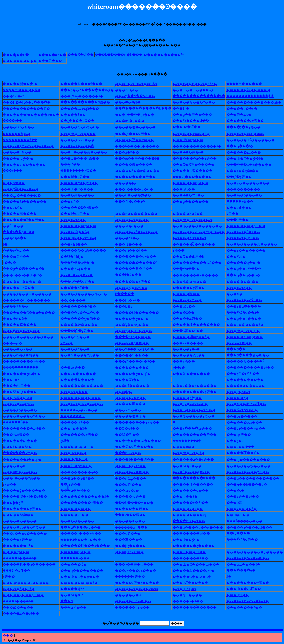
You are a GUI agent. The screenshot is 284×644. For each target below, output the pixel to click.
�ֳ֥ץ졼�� (74, 484)
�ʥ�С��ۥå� (192, 453)
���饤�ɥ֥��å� (248, 337)
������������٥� (202, 96)
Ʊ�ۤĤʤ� (75, 257)
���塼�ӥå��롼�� (28, 496)
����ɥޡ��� (23, 441)
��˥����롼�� (138, 459)
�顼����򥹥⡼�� (194, 121)
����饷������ (252, 90)
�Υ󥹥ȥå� (239, 257)
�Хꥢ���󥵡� (131, 410)
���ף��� (78, 349)
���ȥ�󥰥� (241, 398)
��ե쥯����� (136, 337)
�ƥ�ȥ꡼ (127, 306)
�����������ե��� (147, 108)
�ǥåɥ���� (191, 595)
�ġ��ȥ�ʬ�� (246, 171)
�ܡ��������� (251, 183)
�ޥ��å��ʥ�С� (26, 275)
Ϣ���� (242, 533)
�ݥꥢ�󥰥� (73, 202)
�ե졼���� (191, 331)
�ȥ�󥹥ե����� (247, 306)
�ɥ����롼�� (136, 195)
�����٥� (244, 570)
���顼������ (139, 127)
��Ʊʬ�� (131, 380)
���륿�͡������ (198, 607)
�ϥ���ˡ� (243, 146)
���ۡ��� (77, 392)
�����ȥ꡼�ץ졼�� (249, 121)
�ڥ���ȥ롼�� (136, 134)
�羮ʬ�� (17, 183)
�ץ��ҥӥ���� (137, 331)
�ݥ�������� (249, 251)
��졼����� (81, 195)
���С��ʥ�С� (195, 577)
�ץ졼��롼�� (246, 496)
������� (79, 509)
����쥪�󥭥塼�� (137, 269)
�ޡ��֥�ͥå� (77, 429)
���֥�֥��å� (190, 441)
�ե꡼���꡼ (70, 601)
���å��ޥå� (22, 589)
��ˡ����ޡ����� (29, 583)
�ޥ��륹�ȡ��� (138, 564)
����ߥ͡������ (197, 244)
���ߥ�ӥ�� (134, 398)
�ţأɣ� (127, 392)
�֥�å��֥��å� (21, 601)
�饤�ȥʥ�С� (80, 466)
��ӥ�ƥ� (18, 319)
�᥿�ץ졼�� (67, 343)
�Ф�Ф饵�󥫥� (131, 102)
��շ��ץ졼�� (247, 127)
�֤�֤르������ (247, 84)
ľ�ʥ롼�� (243, 343)
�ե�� (239, 349)
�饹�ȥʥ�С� (246, 410)
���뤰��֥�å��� (85, 84)
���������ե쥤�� (89, 102)
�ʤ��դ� (19, 55)
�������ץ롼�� (27, 416)
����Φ (18, 466)
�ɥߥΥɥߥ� (188, 589)
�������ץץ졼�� (141, 422)
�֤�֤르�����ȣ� (25, 90)
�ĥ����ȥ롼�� (195, 472)
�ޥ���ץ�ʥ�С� (138, 349)
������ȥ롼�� (249, 226)
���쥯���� (193, 238)
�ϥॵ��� (77, 607)
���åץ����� (82, 325)
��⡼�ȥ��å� (246, 313)
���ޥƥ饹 (76, 589)
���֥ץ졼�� (243, 201)
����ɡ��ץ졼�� (197, 459)
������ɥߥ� (23, 61)
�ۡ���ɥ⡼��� (134, 527)
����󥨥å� (5, 244)
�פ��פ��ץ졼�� (138, 96)
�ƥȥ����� (245, 416)
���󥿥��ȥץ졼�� (10, 484)
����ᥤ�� (18, 422)
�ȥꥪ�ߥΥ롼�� (246, 374)
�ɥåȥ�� (187, 189)
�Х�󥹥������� (238, 294)
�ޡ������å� (248, 325)
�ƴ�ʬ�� (242, 392)
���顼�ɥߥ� (134, 416)
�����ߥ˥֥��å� (249, 134)
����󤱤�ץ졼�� (179, 250)
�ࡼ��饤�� (190, 127)
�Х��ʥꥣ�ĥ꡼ (192, 257)
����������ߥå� (30, 109)
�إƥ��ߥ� (188, 497)
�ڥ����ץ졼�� (196, 428)
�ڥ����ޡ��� (138, 115)
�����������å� (200, 146)
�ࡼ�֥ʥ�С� (77, 459)
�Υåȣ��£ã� (21, 398)
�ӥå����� (21, 607)
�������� (247, 189)
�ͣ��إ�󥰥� (129, 183)
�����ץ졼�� (194, 183)
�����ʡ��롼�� (27, 220)
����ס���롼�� (251, 558)
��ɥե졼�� (78, 214)
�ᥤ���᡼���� (15, 171)
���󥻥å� (229, 577)
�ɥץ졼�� (76, 367)
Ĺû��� (16, 226)
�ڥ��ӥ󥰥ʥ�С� (194, 404)
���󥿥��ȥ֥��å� (179, 368)
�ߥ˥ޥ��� (243, 208)
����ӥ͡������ (85, 404)
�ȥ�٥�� (18, 238)
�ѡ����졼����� (87, 152)
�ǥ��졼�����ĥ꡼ (27, 269)
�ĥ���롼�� (80, 275)
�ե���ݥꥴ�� (23, 453)
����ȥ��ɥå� (136, 374)
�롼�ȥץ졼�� (134, 466)
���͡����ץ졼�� (251, 583)
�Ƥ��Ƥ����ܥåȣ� (198, 84)
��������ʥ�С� (87, 294)
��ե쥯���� (192, 521)
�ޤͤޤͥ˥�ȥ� (130, 90)
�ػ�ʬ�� (130, 152)
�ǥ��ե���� (247, 269)
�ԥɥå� (16, 343)
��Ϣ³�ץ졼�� (80, 331)
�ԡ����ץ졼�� (83, 355)
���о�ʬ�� (191, 214)
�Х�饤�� (84, 55)
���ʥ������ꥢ (140, 263)
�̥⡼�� (74, 164)
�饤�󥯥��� (184, 108)
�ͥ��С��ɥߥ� (80, 447)
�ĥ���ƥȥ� (21, 447)
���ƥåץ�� (191, 398)
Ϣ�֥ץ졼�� (243, 177)
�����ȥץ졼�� (83, 435)
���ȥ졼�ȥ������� (32, 146)
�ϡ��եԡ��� (135, 325)
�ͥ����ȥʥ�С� (25, 374)
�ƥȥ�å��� (190, 466)
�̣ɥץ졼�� (242, 435)
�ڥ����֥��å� (25, 195)
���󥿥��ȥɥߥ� (65, 441)
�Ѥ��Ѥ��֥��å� (196, 90)
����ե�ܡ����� (252, 165)
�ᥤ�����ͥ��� (247, 521)
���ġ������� (27, 491)
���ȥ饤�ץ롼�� (83, 183)
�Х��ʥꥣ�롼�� (250, 404)
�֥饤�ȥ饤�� (19, 570)
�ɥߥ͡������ (136, 386)
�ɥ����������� (201, 226)
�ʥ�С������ (196, 220)
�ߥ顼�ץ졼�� (191, 140)
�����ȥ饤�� (248, 300)
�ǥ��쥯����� (196, 115)
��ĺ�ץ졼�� (79, 552)
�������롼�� (139, 177)
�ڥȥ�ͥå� (130, 491)
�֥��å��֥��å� (23, 558)
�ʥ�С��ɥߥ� (247, 331)
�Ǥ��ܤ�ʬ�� (81, 478)
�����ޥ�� (246, 282)
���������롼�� (254, 367)
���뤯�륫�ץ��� (197, 102)
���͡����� (81, 380)
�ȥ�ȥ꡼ (238, 441)
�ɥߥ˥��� (131, 534)
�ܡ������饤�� (197, 410)
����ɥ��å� (247, 263)
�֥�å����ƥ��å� (84, 540)
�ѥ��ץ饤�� (192, 195)
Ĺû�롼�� (130, 435)
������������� (32, 337)
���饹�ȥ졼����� (87, 250)
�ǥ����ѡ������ (31, 294)
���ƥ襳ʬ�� (22, 515)
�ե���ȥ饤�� (81, 282)
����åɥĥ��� (248, 423)
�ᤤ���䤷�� (134, 515)
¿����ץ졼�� (81, 121)
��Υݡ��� (79, 269)
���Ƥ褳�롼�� (137, 601)
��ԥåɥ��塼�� (24, 355)
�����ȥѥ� (22, 404)
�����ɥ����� (85, 386)
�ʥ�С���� (80, 189)
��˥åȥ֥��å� (78, 232)
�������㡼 (81, 146)
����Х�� (21, 349)
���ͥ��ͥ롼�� (135, 472)
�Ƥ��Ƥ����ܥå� (140, 84)
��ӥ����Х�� (249, 386)
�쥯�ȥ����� (248, 195)
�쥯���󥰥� (54, 61)
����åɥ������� (30, 300)
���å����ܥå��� (253, 527)
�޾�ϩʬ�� (130, 238)
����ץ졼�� (192, 288)
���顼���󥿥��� (134, 404)
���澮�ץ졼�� (136, 282)
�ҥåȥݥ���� (134, 478)
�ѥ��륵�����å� (141, 158)
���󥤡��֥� (174, 422)
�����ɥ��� (194, 491)
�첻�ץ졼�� (78, 177)
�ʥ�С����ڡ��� (199, 564)
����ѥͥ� (77, 564)
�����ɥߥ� (22, 546)
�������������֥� (253, 96)
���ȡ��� (133, 521)
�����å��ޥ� (194, 134)
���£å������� (28, 202)
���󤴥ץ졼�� (9, 577)
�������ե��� (197, 478)
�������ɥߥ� (83, 472)
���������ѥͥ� (140, 589)
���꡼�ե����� (125, 294)
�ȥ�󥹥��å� (16, 208)
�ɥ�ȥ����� (23, 410)
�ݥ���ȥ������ (198, 386)
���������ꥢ (167, 55)
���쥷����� (137, 164)
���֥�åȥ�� (20, 134)
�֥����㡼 (75, 416)
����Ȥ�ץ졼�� (83, 207)
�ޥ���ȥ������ (28, 534)
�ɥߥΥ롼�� (19, 256)
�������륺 (193, 515)
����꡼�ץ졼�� (233, 214)
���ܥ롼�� (191, 319)
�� (6, 55)
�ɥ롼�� (241, 595)
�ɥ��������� (85, 571)
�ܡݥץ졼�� (19, 435)
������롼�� (195, 533)
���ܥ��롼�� (24, 613)
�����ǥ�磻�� (84, 319)
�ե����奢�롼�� (251, 355)
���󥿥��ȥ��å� (9, 263)
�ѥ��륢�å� (191, 152)
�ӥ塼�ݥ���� (23, 472)
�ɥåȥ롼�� (19, 306)
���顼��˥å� (247, 453)
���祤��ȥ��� (138, 140)
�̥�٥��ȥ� (190, 269)
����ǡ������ (140, 232)
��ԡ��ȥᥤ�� (135, 288)
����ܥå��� (247, 152)
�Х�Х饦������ (197, 164)
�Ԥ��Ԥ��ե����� (30, 102)
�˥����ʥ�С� (137, 189)
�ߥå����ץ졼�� (249, 428)
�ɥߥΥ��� (132, 485)
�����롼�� (135, 509)
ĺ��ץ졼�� (19, 552)
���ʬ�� (77, 220)
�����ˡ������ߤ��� (34, 115)
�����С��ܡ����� (32, 313)
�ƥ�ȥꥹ (16, 503)
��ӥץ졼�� (20, 386)
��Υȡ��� (78, 337)
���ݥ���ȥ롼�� (27, 595)
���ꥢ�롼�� (135, 355)
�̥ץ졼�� (187, 361)
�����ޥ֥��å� (82, 583)
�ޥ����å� (245, 509)
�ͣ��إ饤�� (78, 288)
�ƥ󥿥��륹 (238, 503)
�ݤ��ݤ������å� (85, 96)
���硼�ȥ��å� (194, 337)
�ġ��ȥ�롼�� (135, 343)
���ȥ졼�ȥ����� (140, 583)
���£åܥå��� (81, 140)
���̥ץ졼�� (190, 300)
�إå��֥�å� (189, 540)
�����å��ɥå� (26, 460)
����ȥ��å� (135, 319)
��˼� (239, 491)
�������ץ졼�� (27, 361)
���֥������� (23, 367)
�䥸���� (132, 539)
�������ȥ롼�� (27, 428)
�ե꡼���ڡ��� (131, 453)
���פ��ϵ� (245, 109)
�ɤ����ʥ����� (141, 441)
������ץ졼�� (26, 509)
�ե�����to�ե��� (122, 55)
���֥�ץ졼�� (133, 577)
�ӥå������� (195, 374)
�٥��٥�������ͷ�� (91, 90)
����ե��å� (81, 263)
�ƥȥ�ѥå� (131, 300)
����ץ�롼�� (194, 503)
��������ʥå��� (200, 263)
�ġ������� (82, 374)
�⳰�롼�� (241, 515)
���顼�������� (200, 325)
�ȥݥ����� (191, 343)
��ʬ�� (187, 313)
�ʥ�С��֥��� (81, 134)
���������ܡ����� (258, 552)
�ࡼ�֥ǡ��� (132, 275)
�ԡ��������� (252, 460)
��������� (248, 380)
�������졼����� (255, 244)
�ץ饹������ (24, 189)
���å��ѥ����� (141, 171)
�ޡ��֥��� (244, 447)
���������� (84, 398)
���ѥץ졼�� (22, 288)
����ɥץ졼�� (136, 607)
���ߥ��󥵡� (77, 115)
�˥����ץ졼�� (25, 478)
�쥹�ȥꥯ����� (138, 447)
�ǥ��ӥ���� (247, 319)
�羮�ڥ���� (23, 392)
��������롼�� (198, 435)
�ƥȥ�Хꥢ (75, 595)
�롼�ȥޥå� (242, 115)
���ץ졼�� (21, 539)
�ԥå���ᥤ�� (134, 251)
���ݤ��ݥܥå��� (83, 109)
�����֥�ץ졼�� (81, 171)
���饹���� (23, 325)
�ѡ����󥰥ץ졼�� (83, 158)
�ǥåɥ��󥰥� (187, 306)
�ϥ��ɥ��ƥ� (247, 275)
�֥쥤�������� (195, 177)
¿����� (76, 300)
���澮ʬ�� (78, 422)
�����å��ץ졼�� (198, 158)
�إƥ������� (25, 331)
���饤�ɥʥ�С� (83, 127)
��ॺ (14, 380)
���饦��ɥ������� (33, 564)
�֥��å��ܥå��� (82, 410)
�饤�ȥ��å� (134, 201)
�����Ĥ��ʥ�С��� (202, 232)
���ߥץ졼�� (134, 496)
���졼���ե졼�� (27, 527)
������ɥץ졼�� (139, 256)
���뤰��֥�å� (24, 84)
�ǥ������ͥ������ (256, 478)
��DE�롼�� (22, 127)
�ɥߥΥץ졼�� (133, 552)
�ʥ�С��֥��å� (248, 159)
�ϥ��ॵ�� (79, 491)
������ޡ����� (199, 275)
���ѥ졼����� (196, 171)
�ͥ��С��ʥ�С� (25, 282)
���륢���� (23, 214)
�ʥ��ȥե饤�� (247, 589)
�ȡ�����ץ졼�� (197, 416)
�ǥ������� (194, 202)
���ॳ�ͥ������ (28, 165)
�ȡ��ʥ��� (193, 282)
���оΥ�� (56, 55)
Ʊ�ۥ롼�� (130, 428)
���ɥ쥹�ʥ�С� (83, 312)
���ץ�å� (189, 349)
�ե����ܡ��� (138, 503)
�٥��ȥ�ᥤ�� (22, 232)
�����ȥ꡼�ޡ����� (252, 466)
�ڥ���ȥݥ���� (139, 571)
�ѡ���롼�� (193, 552)
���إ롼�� (78, 515)
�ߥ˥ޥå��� (77, 244)
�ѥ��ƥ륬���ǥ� (250, 484)
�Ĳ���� (77, 453)
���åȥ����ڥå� (197, 571)
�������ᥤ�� (23, 140)
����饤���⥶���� (88, 546)
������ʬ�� (82, 306)
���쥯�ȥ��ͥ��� (251, 601)
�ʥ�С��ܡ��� (83, 577)
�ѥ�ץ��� (133, 121)
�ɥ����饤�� (82, 238)
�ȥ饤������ (194, 583)
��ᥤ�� (15, 121)
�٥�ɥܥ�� (19, 251)
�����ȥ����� (197, 546)
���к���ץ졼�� (84, 533)
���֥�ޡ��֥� (78, 558)
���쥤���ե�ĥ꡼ (249, 361)
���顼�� (189, 294)
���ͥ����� (135, 220)
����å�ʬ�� (247, 232)
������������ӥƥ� (257, 102)
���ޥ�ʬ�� (191, 509)
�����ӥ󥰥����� (131, 595)
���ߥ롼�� (21, 152)
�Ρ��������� (140, 214)
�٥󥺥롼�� (241, 220)
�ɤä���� (132, 244)
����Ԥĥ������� (254, 140)
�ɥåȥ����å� (247, 564)
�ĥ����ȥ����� (140, 146)
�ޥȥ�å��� (133, 226)
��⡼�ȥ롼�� (246, 539)
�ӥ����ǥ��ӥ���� (201, 527)
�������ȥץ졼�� (198, 392)
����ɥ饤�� (246, 238)
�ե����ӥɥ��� (84, 527)
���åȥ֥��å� (22, 159)
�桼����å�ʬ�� (139, 361)
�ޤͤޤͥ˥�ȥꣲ (17, 96)
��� (8, 635)
